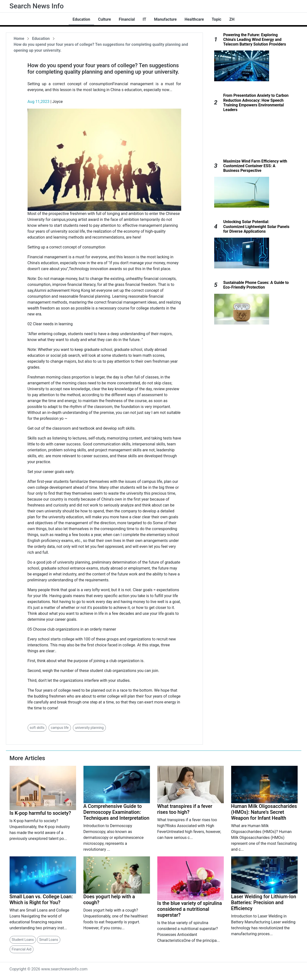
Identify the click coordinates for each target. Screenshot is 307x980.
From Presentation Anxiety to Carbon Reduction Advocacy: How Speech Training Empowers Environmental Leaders (256, 103)
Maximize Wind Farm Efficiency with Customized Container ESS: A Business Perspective (255, 166)
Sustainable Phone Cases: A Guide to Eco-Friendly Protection (256, 285)
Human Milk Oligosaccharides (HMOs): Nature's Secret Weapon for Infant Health (264, 812)
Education (81, 19)
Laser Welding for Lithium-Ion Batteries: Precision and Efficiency (264, 902)
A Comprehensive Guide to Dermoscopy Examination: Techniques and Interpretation (116, 812)
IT (144, 19)
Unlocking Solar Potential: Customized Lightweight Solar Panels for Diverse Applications (256, 226)
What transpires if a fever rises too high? (185, 809)
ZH (232, 19)
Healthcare (194, 19)
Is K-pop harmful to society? (40, 813)
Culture (104, 19)
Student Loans (23, 940)
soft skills (37, 728)
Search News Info (37, 6)
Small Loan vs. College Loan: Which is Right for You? (41, 899)
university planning (89, 728)
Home (19, 39)
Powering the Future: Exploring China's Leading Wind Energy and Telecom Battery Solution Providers (255, 40)
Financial (127, 19)
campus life (60, 728)
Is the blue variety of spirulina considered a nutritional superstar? (190, 909)
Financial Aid (22, 949)
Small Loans (49, 940)
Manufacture (165, 19)
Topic (217, 19)
